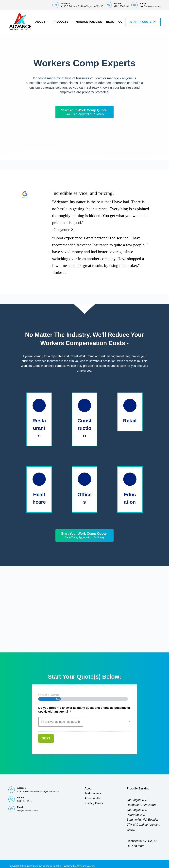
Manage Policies (89, 22)
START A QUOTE (143, 22)
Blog (110, 22)
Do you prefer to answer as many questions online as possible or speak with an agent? (84, 710)
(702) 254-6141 (122, 6)
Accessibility (93, 795)
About (43, 22)
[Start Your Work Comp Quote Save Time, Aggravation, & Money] (84, 112)
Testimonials (93, 790)
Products (63, 22)
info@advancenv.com (150, 6)
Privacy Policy (94, 800)
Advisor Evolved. (86, 862)
